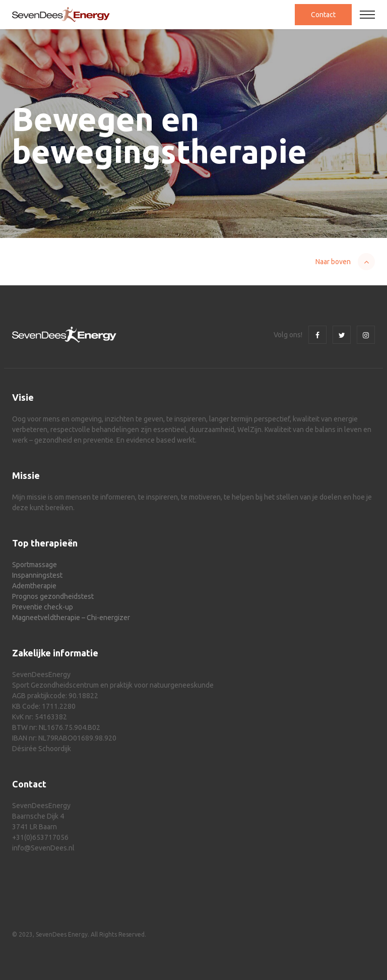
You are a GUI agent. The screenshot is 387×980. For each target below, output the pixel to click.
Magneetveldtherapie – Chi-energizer (71, 618)
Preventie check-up (43, 607)
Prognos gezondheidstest (53, 596)
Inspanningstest (37, 575)
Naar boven (333, 262)
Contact (323, 15)
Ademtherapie (34, 586)
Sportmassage (35, 565)
